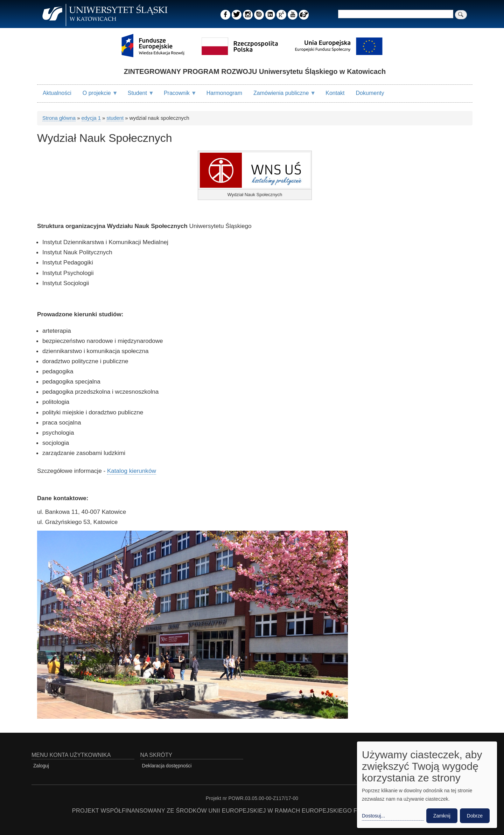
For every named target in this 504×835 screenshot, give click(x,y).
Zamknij (442, 816)
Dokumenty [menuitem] (370, 93)
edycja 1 (91, 118)
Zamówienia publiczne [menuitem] (282, 96)
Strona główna (59, 118)
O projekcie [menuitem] (97, 96)
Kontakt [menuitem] (335, 93)
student (115, 118)
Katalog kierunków (132, 471)
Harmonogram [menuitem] (224, 93)
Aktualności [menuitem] (57, 93)
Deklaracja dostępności (167, 766)
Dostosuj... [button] (373, 816)
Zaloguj (41, 766)
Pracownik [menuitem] (177, 96)
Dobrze (475, 816)
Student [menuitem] (138, 96)
